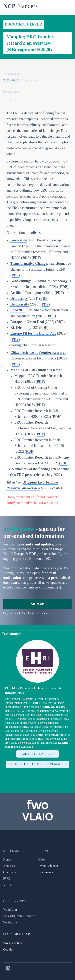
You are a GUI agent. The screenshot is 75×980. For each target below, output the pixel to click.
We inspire (10, 922)
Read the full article (38, 754)
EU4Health (19, 328)
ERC (8, 100)
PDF (36, 258)
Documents (46, 872)
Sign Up (37, 604)
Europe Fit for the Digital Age (33, 333)
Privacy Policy (13, 943)
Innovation (19, 240)
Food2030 (18, 310)
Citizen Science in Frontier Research (38, 352)
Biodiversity (20, 304)
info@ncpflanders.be (22, 503)
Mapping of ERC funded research (36, 370)
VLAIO (8, 885)
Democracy (19, 299)
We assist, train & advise (19, 916)
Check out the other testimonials (37, 764)
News (42, 859)
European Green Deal (27, 322)
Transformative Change (29, 263)
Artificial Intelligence (27, 293)
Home (7, 859)
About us (9, 866)
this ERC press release (27, 475)
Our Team (10, 872)
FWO (7, 879)
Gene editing (20, 281)
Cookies (8, 949)
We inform (10, 910)
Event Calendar (48, 866)
